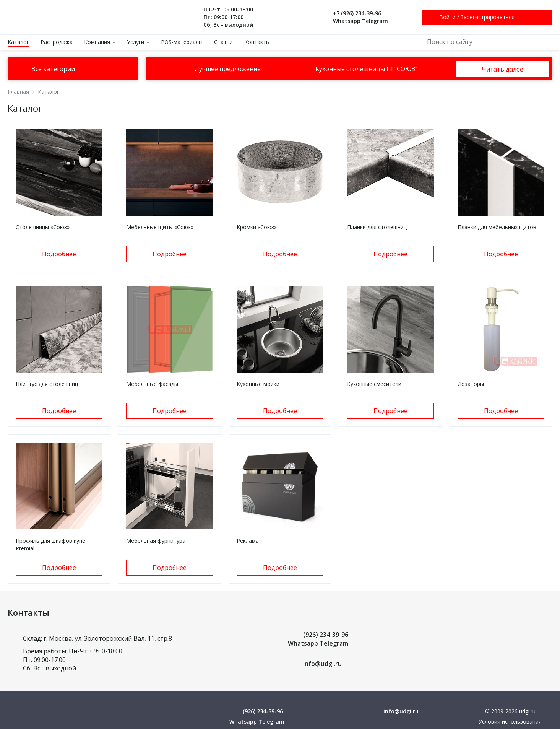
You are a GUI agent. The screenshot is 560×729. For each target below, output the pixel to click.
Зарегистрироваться (488, 17)
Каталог (18, 42)
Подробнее (59, 254)
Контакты (257, 42)
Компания (100, 42)
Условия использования (510, 722)
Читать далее (502, 69)
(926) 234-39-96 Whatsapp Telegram (318, 639)
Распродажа (57, 42)
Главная (18, 92)
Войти (447, 17)
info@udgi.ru (322, 664)
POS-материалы (182, 42)
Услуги (138, 42)
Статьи (223, 42)
